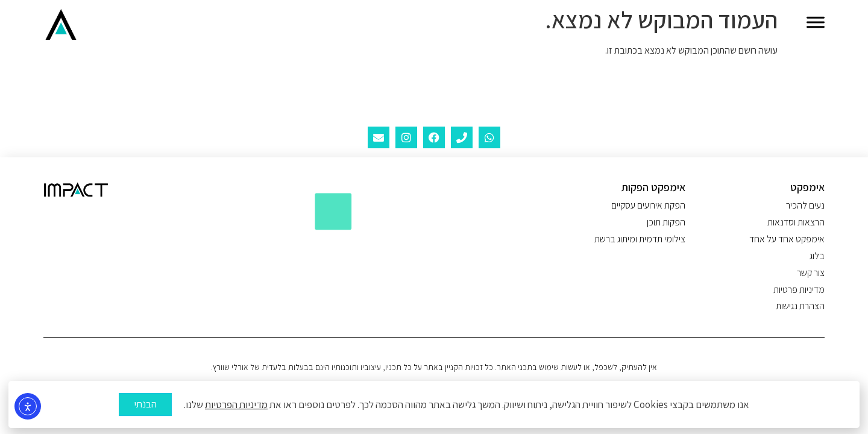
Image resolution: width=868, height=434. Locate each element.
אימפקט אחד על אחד (787, 239)
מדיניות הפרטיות (236, 407)
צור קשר (811, 273)
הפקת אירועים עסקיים (648, 206)
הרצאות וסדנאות (796, 222)
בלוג (817, 256)
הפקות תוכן (666, 222)
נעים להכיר (805, 206)
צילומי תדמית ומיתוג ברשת (640, 239)
